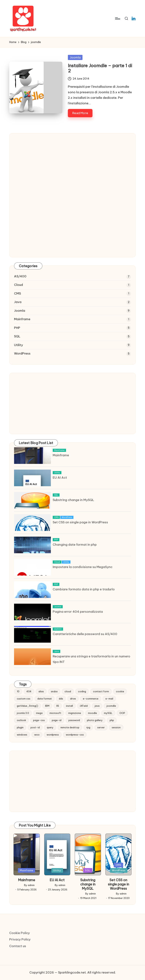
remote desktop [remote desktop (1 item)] (70, 727)
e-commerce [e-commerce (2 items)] (91, 699)
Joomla (75, 57)
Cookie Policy (20, 933)
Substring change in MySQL (73, 500)
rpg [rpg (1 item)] (88, 727)
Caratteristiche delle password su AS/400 (85, 634)
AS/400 (20, 276)
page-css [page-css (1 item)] (39, 720)
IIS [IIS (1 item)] (58, 706)
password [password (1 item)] (74, 720)
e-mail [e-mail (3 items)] (109, 699)
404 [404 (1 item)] (29, 691)
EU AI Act (60, 478)
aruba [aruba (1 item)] (54, 691)
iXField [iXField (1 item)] (84, 706)
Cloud (18, 285)
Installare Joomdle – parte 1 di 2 (100, 68)
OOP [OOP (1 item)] (122, 713)
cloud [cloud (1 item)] (68, 691)
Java (18, 302)
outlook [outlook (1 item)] (21, 720)
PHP (17, 328)
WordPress (22, 353)
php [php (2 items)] (112, 720)
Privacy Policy (20, 939)
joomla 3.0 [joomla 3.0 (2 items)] (23, 713)
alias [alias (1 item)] (41, 691)
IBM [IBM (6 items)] (47, 706)
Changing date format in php (75, 545)
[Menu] (117, 18)
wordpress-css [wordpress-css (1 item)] (75, 735)
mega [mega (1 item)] (39, 713)
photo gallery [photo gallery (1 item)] (95, 720)
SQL (17, 336)
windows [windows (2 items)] (22, 735)
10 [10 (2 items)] (18, 691)
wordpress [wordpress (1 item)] (53, 735)
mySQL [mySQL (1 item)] (108, 713)
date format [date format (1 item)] (45, 699)
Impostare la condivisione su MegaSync (83, 567)
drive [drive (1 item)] (73, 699)
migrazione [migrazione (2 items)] (75, 713)
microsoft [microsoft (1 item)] (55, 713)
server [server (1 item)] (101, 727)
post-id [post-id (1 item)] (35, 727)
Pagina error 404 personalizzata (78, 612)
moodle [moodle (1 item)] (92, 713)
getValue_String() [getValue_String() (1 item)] (27, 706)
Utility (18, 345)
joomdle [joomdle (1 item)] (111, 706)
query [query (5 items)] (50, 727)
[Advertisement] (72, 169)
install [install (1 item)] (69, 706)
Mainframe (22, 319)
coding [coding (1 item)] (82, 691)
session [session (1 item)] (116, 727)
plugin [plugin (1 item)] (20, 727)
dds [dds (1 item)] (61, 699)
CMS (17, 293)
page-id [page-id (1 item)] (57, 720)
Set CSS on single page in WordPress (80, 522)
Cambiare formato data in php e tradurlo (84, 589)
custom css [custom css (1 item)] (24, 699)
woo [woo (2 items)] (37, 735)
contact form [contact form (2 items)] (101, 691)
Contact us (18, 946)
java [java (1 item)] (97, 706)
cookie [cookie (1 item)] (120, 691)
